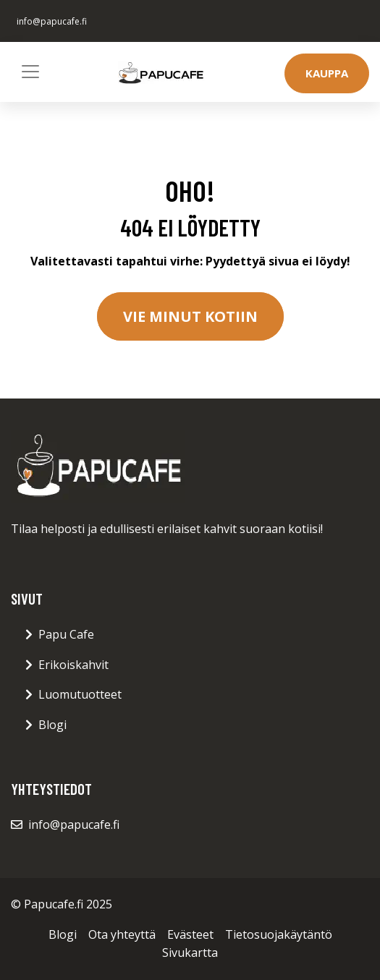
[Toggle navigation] (30, 72)
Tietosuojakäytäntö (279, 934)
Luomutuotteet (80, 694)
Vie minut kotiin (190, 316)
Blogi (52, 725)
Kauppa (327, 73)
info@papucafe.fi (52, 21)
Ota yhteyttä (122, 934)
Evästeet (190, 934)
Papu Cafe (66, 634)
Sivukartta (190, 953)
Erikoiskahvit (73, 665)
